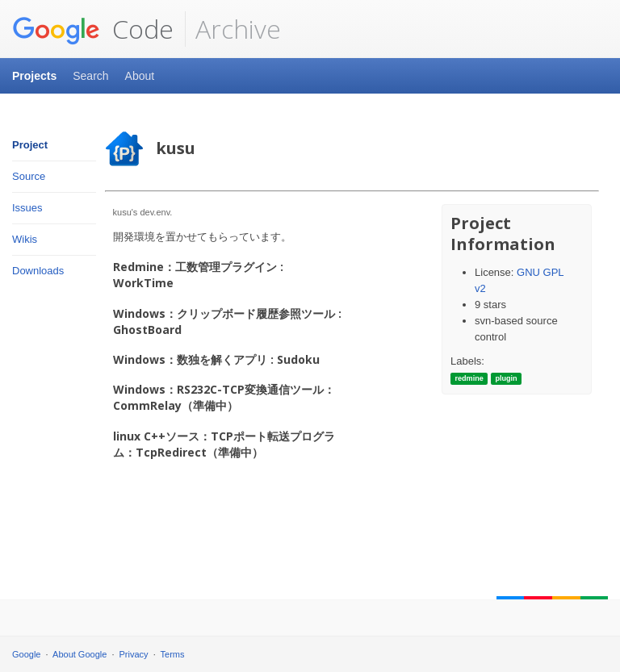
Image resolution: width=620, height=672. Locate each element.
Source (29, 176)
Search (90, 76)
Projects (34, 76)
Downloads (38, 271)
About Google (80, 654)
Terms (173, 654)
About (140, 76)
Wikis (25, 239)
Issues (27, 208)
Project (30, 145)
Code (93, 29)
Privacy (134, 654)
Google (26, 654)
